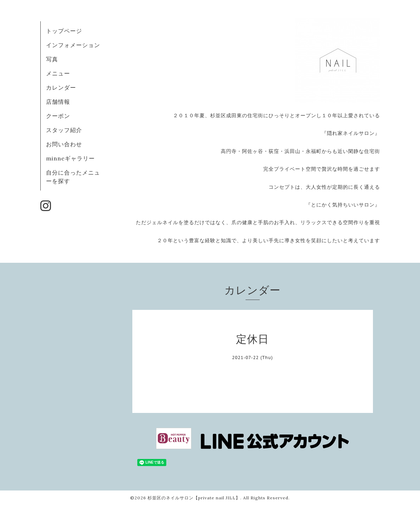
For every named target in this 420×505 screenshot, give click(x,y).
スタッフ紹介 (64, 130)
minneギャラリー (70, 158)
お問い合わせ (64, 144)
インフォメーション (73, 45)
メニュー (58, 73)
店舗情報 (58, 102)
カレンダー (61, 87)
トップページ (64, 31)
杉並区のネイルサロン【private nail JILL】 (194, 498)
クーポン (58, 116)
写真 (52, 59)
